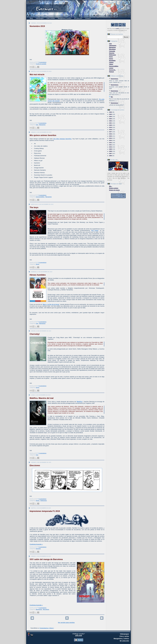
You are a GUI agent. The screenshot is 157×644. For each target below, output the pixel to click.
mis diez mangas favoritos (62, 139)
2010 (111, 147)
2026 (111, 112)
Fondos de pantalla (41, 64)
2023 (111, 119)
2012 (111, 143)
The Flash (95, 230)
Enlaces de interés (114, 190)
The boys (34, 207)
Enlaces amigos (114, 188)
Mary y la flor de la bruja (51, 304)
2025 (111, 114)
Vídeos (111, 64)
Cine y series (51, 18)
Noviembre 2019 (37, 26)
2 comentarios (43, 453)
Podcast (111, 72)
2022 (111, 121)
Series (38, 264)
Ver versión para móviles (66, 623)
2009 (111, 149)
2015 (111, 136)
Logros (111, 68)
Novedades (112, 60)
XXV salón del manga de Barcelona (46, 559)
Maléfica (80, 402)
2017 (111, 132)
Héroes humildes (38, 275)
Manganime (42, 125)
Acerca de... (113, 70)
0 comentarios (43, 62)
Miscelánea (46, 609)
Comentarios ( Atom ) (47, 628)
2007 (111, 153)
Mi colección (78, 18)
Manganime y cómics (65, 18)
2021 (111, 123)
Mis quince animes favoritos (43, 135)
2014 (111, 138)
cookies (117, 29)
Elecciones (35, 465)
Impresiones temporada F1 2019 (45, 511)
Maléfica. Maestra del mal (42, 398)
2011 (111, 145)
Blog (31, 18)
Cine (37, 125)
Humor (38, 501)
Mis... (111, 186)
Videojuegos (40, 18)
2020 (111, 125)
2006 (111, 156)
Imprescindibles (40, 197)
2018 (111, 130)
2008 (111, 151)
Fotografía (112, 51)
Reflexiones (44, 501)
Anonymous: (115, 79)
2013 (111, 140)
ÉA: (112, 97)
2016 (111, 134)
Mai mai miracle (37, 75)
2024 (111, 117)
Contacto (88, 18)
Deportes (38, 549)
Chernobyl (35, 334)
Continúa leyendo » (36, 544)
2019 (111, 127)
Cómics (111, 62)
